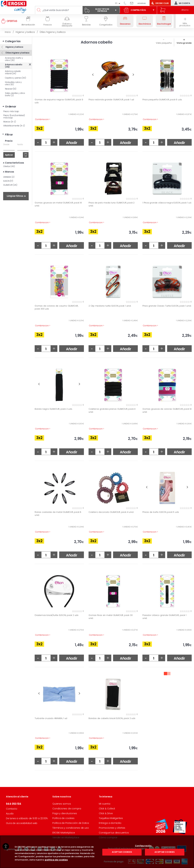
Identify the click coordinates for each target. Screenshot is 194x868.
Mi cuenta (182, 3)
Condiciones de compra (67, 809)
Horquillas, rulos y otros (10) (13, 83)
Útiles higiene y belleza (17, 53)
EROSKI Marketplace (64, 833)
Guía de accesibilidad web (22, 823)
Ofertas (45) (9, 166)
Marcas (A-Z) (10, 122)
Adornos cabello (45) (14, 66)
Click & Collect (107, 809)
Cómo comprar (108, 837)
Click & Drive (106, 813)
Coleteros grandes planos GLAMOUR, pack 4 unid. (112, 410)
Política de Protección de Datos (71, 823)
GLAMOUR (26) (10, 185)
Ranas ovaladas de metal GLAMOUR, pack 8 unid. (58, 514)
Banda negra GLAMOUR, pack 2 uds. (54, 409)
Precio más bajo (11, 111)
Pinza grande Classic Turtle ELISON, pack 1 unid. (167, 306)
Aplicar (9, 155)
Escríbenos (133, 3)
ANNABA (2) (9, 177)
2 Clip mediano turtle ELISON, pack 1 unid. (110, 306)
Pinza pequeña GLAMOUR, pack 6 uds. (162, 100)
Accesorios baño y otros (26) (14, 59)
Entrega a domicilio (110, 823)
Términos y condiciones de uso (71, 828)
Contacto (12, 809)
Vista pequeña (164, 43)
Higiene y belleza (14, 47)
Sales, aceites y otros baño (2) (15, 94)
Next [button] (133, 75)
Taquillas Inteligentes (111, 818)
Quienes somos (62, 804)
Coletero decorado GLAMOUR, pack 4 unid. (111, 512)
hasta (20, 144)
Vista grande (184, 43)
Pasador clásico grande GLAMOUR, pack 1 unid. (164, 617)
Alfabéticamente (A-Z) (14, 126)
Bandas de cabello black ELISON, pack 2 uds (112, 718)
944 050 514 (126, 3)
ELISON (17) (8, 181)
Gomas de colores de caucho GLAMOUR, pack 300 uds (56, 307)
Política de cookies (63, 818)
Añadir (72, 143)
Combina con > (43, 119)
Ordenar (11, 107)
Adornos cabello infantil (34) (13, 72)
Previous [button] (93, 75)
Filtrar (9, 135)
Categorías (13, 41)
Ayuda (10, 814)
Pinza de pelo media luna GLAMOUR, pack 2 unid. (112, 204)
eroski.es (142, 3)
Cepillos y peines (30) (16, 78)
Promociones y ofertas (112, 828)
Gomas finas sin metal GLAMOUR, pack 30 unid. (111, 617)
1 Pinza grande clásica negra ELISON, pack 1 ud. (167, 203)
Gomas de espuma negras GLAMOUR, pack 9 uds (59, 101)
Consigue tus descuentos (114, 833)
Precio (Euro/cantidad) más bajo (14, 116)
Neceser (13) (11, 89)
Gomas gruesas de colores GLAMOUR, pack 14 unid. (167, 410)
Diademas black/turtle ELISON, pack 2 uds (57, 615)
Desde (6, 144)
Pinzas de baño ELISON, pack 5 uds (161, 512)
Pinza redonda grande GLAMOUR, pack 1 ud (111, 100)
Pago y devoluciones (65, 813)
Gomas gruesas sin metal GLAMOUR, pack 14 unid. (58, 204)
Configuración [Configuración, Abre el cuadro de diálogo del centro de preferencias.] (143, 861)
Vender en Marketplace (66, 837)
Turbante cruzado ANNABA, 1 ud (51, 718)
